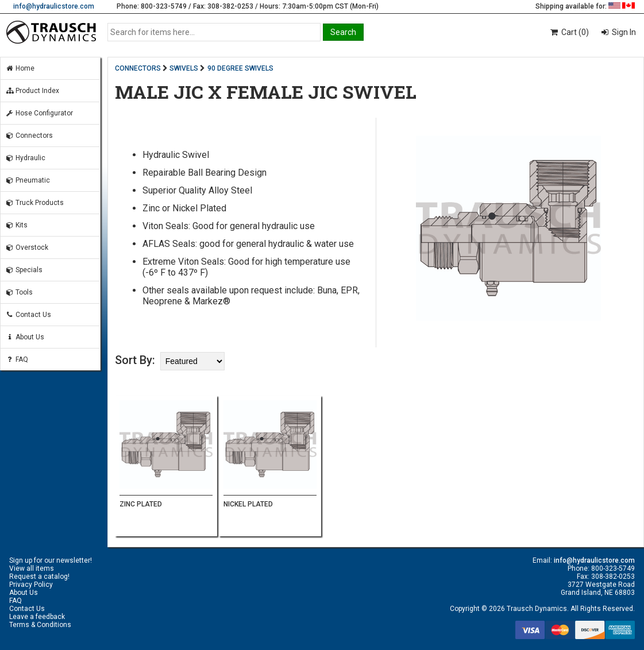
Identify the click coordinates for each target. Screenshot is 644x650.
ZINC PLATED (141, 504)
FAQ (17, 359)
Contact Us (28, 315)
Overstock (27, 247)
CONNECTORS (138, 68)
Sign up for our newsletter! (51, 560)
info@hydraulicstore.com (54, 6)
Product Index (32, 91)
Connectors (29, 136)
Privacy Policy (31, 585)
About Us (25, 337)
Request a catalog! (39, 577)
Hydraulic (25, 158)
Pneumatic (28, 180)
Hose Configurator (39, 113)
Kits (16, 225)
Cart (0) (569, 32)
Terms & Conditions (40, 625)
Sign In (623, 32)
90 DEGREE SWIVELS (240, 68)
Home (20, 68)
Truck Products (34, 203)
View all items (32, 568)
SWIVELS (184, 68)
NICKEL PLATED (248, 504)
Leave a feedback (37, 617)
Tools (19, 292)
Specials (24, 270)
